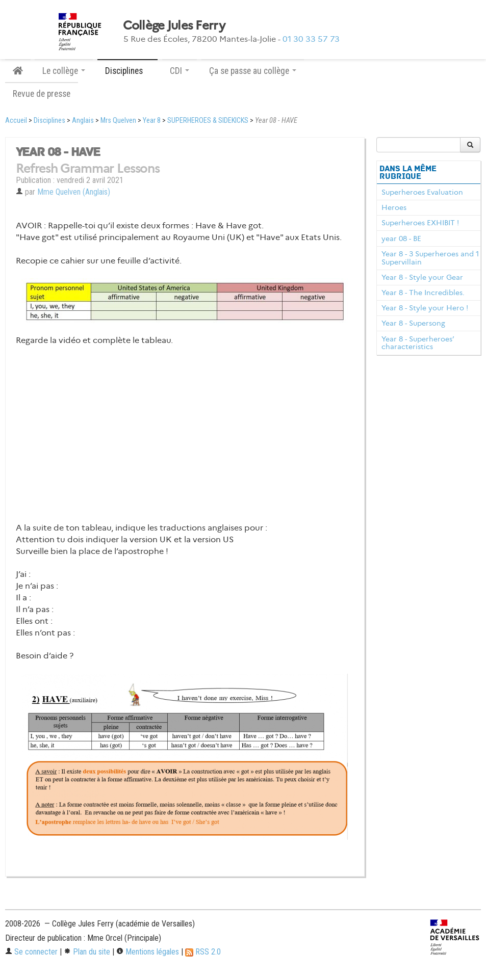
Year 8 (152, 121)
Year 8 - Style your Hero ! (425, 308)
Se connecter (31, 952)
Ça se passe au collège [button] (253, 71)
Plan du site (87, 952)
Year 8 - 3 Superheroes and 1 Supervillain (430, 258)
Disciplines (49, 121)
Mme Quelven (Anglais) (74, 192)
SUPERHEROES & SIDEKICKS (208, 121)
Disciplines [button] (127, 71)
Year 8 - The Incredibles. (423, 293)
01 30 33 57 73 (311, 39)
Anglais (83, 121)
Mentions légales (148, 952)
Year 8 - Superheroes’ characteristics (418, 343)
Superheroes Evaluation (422, 192)
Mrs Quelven (118, 121)
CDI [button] (180, 71)
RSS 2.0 (203, 952)
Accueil (16, 121)
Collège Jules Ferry (174, 25)
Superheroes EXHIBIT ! (420, 223)
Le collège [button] (64, 71)
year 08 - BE (401, 239)
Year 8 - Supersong (413, 323)
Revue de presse (42, 94)
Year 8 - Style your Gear (422, 277)
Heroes (394, 207)
